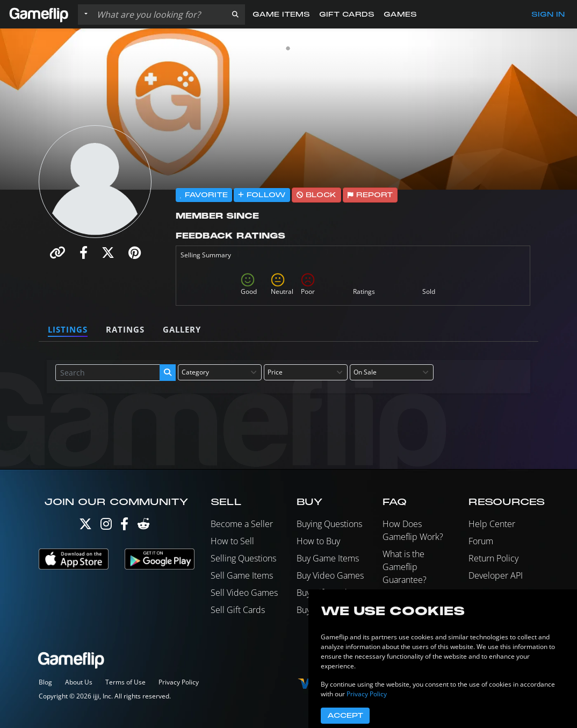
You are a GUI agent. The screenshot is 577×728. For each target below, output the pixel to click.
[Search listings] (159, 15)
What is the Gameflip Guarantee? (405, 567)
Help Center (492, 524)
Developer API (496, 575)
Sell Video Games (244, 593)
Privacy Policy (179, 682)
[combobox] (220, 372)
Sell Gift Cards (238, 610)
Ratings (125, 329)
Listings (68, 329)
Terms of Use (125, 682)
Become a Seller (242, 524)
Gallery (182, 329)
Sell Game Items (242, 575)
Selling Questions (243, 558)
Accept (345, 716)
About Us (79, 682)
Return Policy (493, 558)
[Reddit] (143, 526)
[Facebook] (124, 526)
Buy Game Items (328, 558)
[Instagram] (106, 526)
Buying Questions (329, 524)
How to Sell (232, 541)
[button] (235, 15)
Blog (45, 682)
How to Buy (318, 541)
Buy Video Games (330, 575)
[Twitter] (85, 526)
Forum (481, 541)
